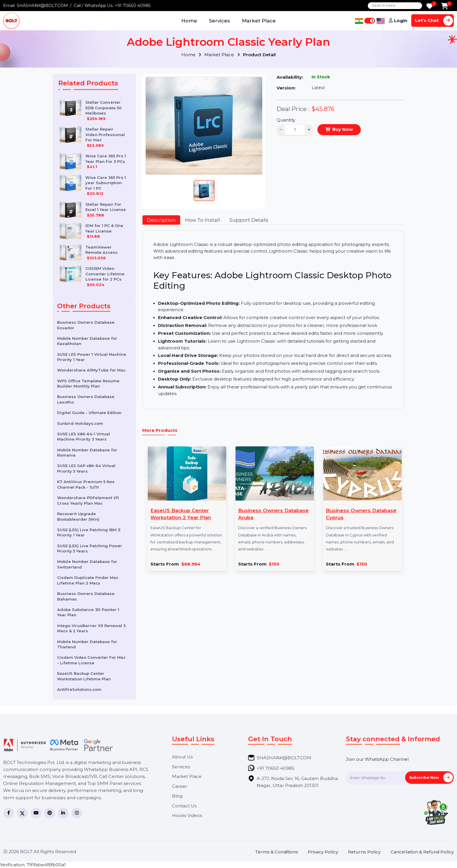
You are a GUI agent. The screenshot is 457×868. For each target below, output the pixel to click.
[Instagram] (77, 813)
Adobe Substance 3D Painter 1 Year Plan (88, 612)
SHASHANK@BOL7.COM (42, 6)
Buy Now (343, 129)
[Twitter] (22, 813)
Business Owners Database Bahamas (86, 596)
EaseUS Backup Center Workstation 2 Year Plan (181, 514)
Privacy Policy (323, 852)
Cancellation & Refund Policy (422, 852)
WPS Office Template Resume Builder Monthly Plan (88, 384)
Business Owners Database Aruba (273, 514)
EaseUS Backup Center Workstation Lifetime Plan (84, 676)
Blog (177, 796)
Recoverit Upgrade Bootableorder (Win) (78, 516)
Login (401, 21)
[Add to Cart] (445, 7)
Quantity (286, 120)
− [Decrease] (281, 130)
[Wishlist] (430, 7)
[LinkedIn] (63, 813)
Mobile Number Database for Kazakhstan (87, 341)
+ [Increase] (309, 130)
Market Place (259, 21)
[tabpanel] (273, 320)
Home (189, 21)
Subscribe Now (431, 778)
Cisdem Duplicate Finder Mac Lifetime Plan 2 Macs (88, 580)
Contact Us (184, 806)
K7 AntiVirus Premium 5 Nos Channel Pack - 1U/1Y (86, 484)
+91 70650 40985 (133, 6)
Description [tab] (161, 220)
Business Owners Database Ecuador (86, 325)
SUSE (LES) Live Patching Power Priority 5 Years (90, 549)
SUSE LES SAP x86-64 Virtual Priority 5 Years (86, 468)
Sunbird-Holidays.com (80, 423)
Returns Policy (364, 852)
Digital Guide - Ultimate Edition (89, 413)
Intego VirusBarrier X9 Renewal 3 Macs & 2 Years (91, 628)
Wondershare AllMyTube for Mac (91, 370)
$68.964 (191, 564)
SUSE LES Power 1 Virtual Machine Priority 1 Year (92, 357)
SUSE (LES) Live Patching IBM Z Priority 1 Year (89, 532)
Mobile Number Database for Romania (87, 453)
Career (180, 787)
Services (219, 21)
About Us (182, 757)
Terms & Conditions (277, 852)
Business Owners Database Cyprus (361, 514)
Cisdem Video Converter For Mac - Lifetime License (91, 660)
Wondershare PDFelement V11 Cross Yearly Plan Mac (88, 500)
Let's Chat (434, 21)
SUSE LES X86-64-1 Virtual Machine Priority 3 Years (84, 437)
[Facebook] (9, 813)
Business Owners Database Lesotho (86, 399)
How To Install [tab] (203, 220)
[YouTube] (36, 813)
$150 (274, 564)
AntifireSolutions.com (79, 689)
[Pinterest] (49, 813)
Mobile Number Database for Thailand (87, 644)
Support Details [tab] (249, 220)
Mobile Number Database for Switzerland (87, 564)
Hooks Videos (187, 816)
